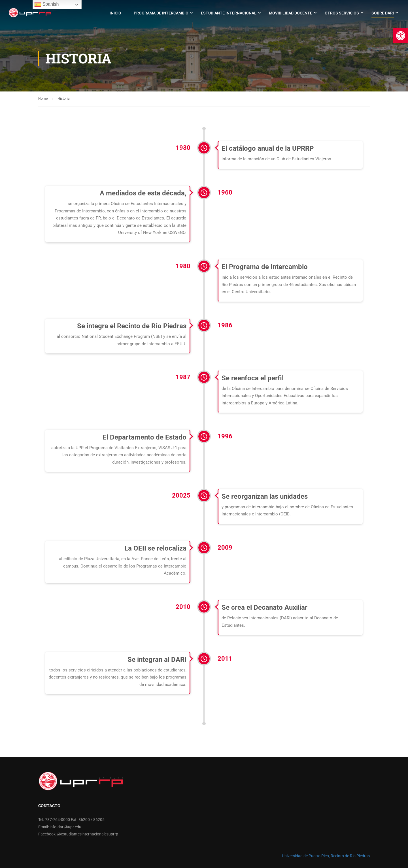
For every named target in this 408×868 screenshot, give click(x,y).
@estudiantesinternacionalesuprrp (88, 834)
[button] (401, 36)
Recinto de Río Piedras (350, 856)
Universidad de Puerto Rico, (306, 856)
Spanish (46, 5)
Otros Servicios (342, 13)
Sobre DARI (383, 13)
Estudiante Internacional (229, 13)
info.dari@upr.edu (65, 827)
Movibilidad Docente (291, 13)
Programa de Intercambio (161, 13)
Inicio (115, 13)
